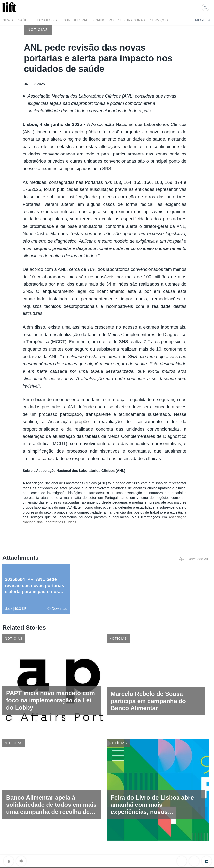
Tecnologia (46, 20)
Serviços (159, 20)
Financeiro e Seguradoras (119, 20)
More (203, 20)
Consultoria (75, 20)
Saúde (24, 20)
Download (57, 609)
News (8, 20)
